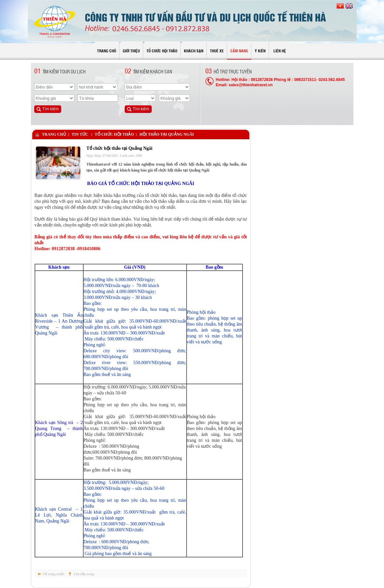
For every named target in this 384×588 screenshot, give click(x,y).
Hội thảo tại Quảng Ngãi (167, 134)
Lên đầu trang (84, 574)
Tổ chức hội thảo (114, 134)
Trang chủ (54, 134)
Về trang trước (54, 574)
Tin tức (80, 134)
